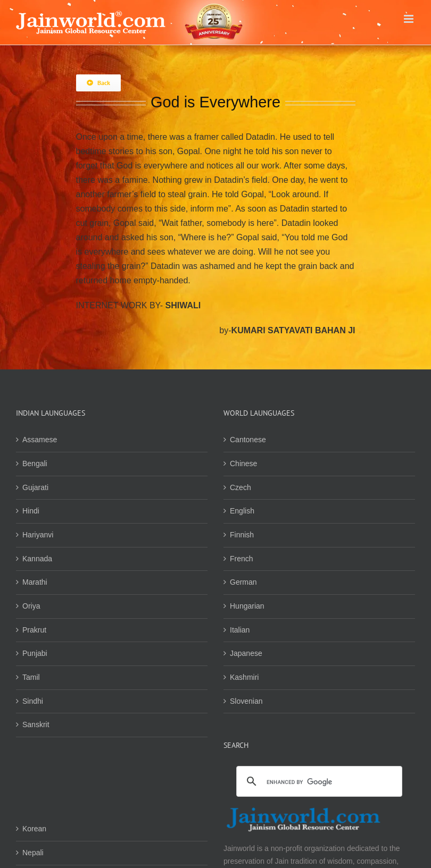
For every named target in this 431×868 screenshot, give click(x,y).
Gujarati (35, 487)
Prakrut (34, 630)
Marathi (35, 582)
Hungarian (247, 606)
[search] (318, 782)
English (242, 511)
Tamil (31, 677)
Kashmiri (244, 677)
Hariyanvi (38, 535)
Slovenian (246, 701)
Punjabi (35, 653)
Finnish (242, 535)
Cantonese (248, 440)
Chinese (243, 464)
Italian (240, 630)
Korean (34, 829)
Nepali (33, 853)
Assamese (40, 440)
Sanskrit (36, 724)
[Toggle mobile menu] (409, 19)
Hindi (31, 511)
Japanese (246, 653)
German (243, 582)
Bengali (35, 464)
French (242, 559)
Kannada (37, 559)
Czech (241, 487)
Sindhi (33, 701)
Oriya (31, 606)
